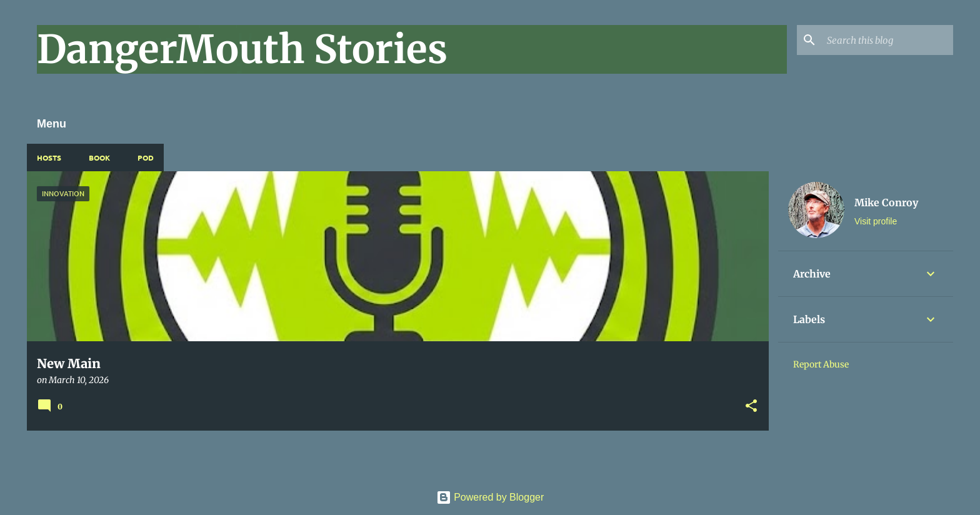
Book (99, 157)
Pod (146, 157)
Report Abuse (821, 364)
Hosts (49, 157)
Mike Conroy (886, 202)
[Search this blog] (887, 40)
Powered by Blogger (490, 497)
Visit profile (876, 221)
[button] (751, 407)
